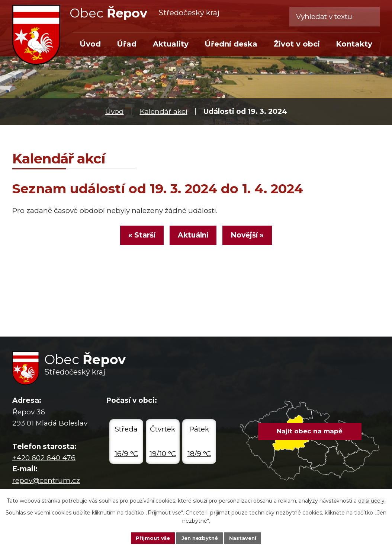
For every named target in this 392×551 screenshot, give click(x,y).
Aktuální (193, 237)
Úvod (115, 112)
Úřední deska (231, 44)
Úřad (127, 44)
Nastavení (245, 538)
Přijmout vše (151, 538)
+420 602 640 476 (44, 458)
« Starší (137, 237)
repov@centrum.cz (46, 480)
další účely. (372, 500)
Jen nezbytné (200, 538)
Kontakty (354, 44)
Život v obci (297, 44)
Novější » (252, 237)
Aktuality (171, 44)
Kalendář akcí (164, 112)
